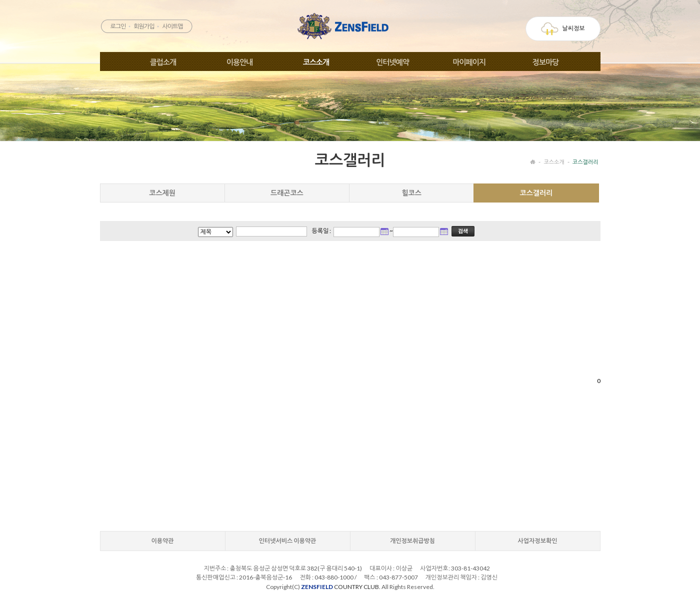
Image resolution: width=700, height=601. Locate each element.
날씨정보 (563, 29)
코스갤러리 (585, 162)
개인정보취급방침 (412, 541)
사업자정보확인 (538, 541)
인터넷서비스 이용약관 (288, 541)
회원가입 (144, 26)
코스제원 (162, 193)
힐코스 (411, 193)
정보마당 (545, 62)
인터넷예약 (392, 62)
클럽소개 (163, 62)
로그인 (118, 26)
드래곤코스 (287, 193)
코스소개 (316, 62)
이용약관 (162, 541)
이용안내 (239, 62)
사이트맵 (172, 26)
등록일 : (322, 231)
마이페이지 (469, 62)
